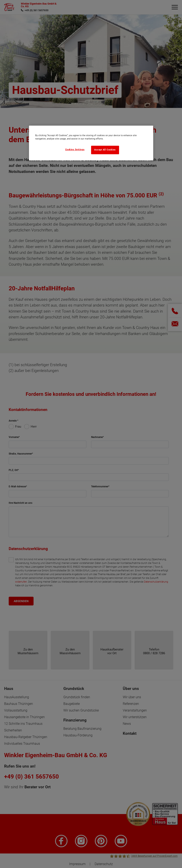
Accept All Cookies (105, 150)
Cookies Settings (75, 150)
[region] (91, 143)
